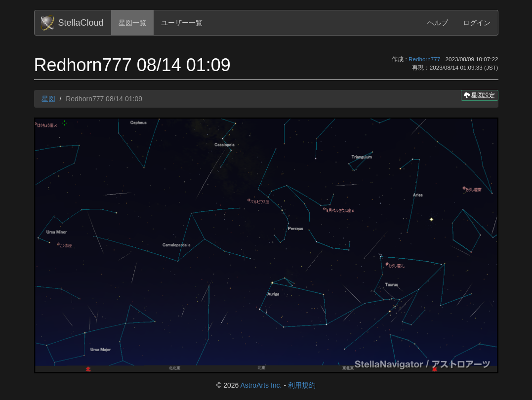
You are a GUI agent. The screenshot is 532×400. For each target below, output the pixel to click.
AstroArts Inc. (261, 385)
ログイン (477, 23)
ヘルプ (438, 23)
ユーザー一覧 (182, 23)
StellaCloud (81, 23)
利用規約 (302, 385)
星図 (48, 99)
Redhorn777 (424, 59)
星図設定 (479, 95)
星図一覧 (132, 23)
